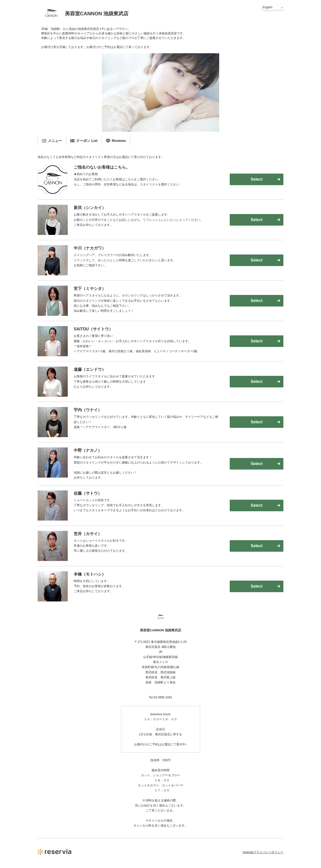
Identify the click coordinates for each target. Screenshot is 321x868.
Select (257, 179)
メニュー (52, 141)
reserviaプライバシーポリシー (263, 852)
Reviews (116, 141)
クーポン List (84, 141)
